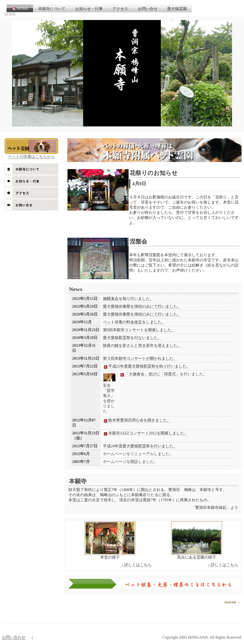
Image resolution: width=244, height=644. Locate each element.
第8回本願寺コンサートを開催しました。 (139, 330)
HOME (20, 9)
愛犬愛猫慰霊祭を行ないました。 (132, 338)
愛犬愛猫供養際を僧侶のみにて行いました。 (142, 306)
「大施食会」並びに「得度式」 (150, 374)
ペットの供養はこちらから (31, 157)
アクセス (120, 9)
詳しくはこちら (136, 565)
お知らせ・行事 (89, 9)
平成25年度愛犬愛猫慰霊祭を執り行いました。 (147, 366)
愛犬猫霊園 (177, 9)
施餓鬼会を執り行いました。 (128, 299)
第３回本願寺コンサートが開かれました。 (140, 358)
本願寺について (52, 9)
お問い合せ (148, 9)
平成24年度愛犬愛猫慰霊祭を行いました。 (140, 446)
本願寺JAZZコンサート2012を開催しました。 (145, 433)
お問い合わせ (14, 637)
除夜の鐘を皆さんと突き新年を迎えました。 (142, 345)
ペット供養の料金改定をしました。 (134, 322)
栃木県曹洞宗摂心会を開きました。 (137, 420)
